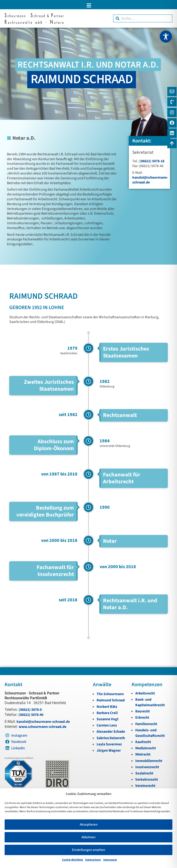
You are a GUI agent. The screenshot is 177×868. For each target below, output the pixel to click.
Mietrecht (143, 754)
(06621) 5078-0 (30, 710)
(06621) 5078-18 (152, 161)
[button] (88, 5)
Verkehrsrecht (147, 779)
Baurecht (143, 711)
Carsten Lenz (107, 725)
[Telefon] (172, 102)
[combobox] (143, 18)
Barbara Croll (107, 713)
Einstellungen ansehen (88, 850)
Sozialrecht (144, 773)
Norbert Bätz (107, 707)
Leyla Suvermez (109, 744)
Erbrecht (142, 717)
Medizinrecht (146, 748)
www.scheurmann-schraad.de (43, 727)
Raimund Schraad (111, 700)
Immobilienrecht (149, 761)
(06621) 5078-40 (31, 715)
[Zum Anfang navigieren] (172, 144)
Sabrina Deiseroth (111, 738)
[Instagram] (172, 112)
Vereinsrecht (145, 786)
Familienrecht (146, 724)
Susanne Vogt (108, 719)
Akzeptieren (89, 825)
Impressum (110, 860)
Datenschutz (93, 860)
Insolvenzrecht (147, 767)
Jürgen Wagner (109, 750)
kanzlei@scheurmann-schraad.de (150, 180)
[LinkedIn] (172, 133)
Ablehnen (88, 837)
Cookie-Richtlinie (72, 860)
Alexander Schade (111, 732)
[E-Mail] (172, 92)
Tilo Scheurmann (110, 694)
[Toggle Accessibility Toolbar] (166, 37)
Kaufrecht (143, 742)
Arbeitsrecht (145, 693)
